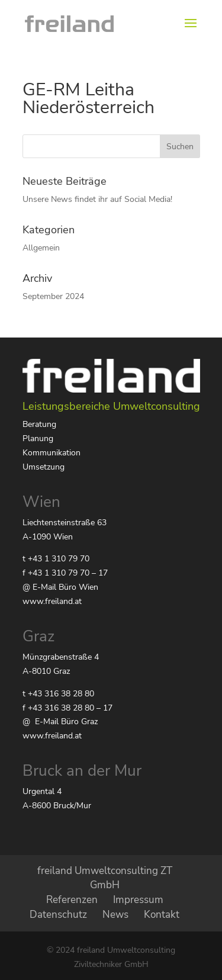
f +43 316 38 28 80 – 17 (67, 708)
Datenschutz (58, 915)
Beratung (39, 424)
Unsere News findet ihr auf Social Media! (97, 199)
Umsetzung (44, 467)
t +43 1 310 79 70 (56, 559)
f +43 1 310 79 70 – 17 (65, 573)
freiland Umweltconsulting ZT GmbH (105, 878)
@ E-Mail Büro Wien (60, 587)
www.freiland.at (52, 601)
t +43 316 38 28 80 (58, 694)
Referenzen (72, 900)
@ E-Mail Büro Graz (60, 722)
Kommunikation (52, 453)
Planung (38, 438)
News (115, 915)
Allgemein (41, 248)
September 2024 (53, 296)
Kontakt (162, 915)
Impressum (138, 900)
